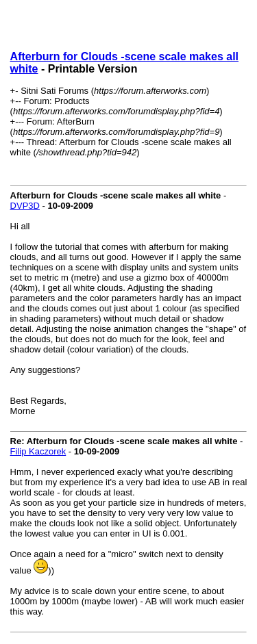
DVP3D (25, 206)
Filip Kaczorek (38, 451)
